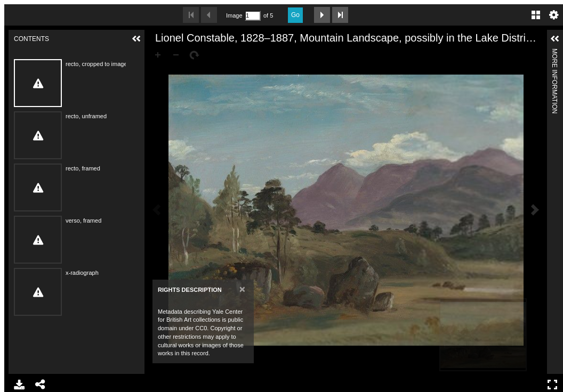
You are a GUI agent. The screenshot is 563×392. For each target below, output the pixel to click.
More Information (554, 53)
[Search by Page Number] (253, 16)
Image (234, 15)
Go (295, 15)
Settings (554, 15)
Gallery (536, 15)
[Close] (242, 289)
